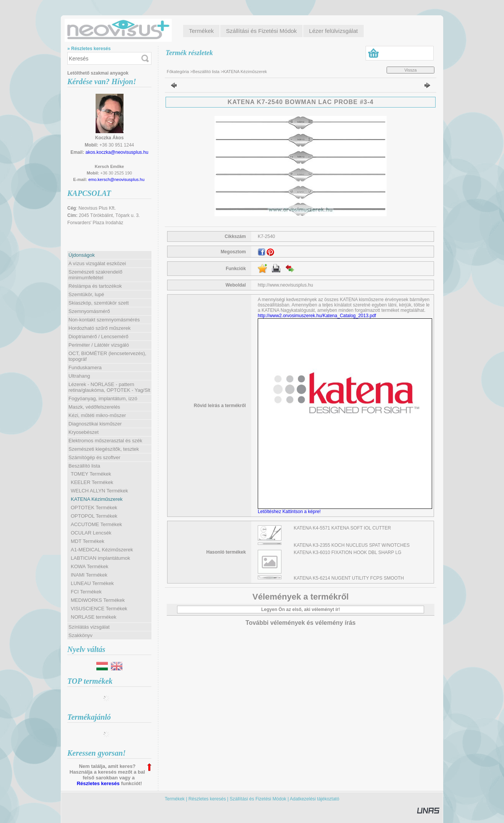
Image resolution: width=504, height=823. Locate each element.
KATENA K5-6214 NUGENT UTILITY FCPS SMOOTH (349, 578)
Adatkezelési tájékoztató (315, 799)
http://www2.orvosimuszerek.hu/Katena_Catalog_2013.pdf (317, 316)
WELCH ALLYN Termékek (99, 491)
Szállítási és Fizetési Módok (258, 799)
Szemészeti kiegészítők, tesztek (104, 449)
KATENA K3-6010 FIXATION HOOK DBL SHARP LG (348, 552)
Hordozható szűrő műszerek (100, 328)
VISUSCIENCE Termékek (99, 609)
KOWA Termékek (89, 566)
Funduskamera (85, 367)
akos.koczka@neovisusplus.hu (117, 152)
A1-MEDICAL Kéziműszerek (102, 550)
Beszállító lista (206, 72)
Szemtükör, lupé (86, 294)
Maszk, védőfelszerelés (94, 407)
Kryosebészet (84, 432)
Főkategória (178, 72)
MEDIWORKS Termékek (98, 600)
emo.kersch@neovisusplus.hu (116, 179)
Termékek (175, 799)
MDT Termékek (88, 541)
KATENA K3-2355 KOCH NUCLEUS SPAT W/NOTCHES (352, 545)
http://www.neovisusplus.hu (285, 285)
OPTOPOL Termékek (94, 516)
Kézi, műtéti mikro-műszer (97, 415)
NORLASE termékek (93, 617)
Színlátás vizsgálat (89, 627)
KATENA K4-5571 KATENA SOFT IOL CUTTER (342, 528)
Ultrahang (79, 376)
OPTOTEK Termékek (94, 508)
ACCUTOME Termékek (96, 524)
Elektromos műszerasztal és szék (105, 441)
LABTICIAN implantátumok (100, 558)
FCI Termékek (86, 592)
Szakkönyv (80, 635)
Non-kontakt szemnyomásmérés (104, 320)
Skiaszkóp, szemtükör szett (99, 303)
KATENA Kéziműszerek (97, 499)
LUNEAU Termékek (92, 583)
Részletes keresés (98, 783)
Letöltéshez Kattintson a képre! (290, 512)
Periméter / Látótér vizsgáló (99, 345)
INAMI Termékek (89, 575)
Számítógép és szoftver (94, 457)
